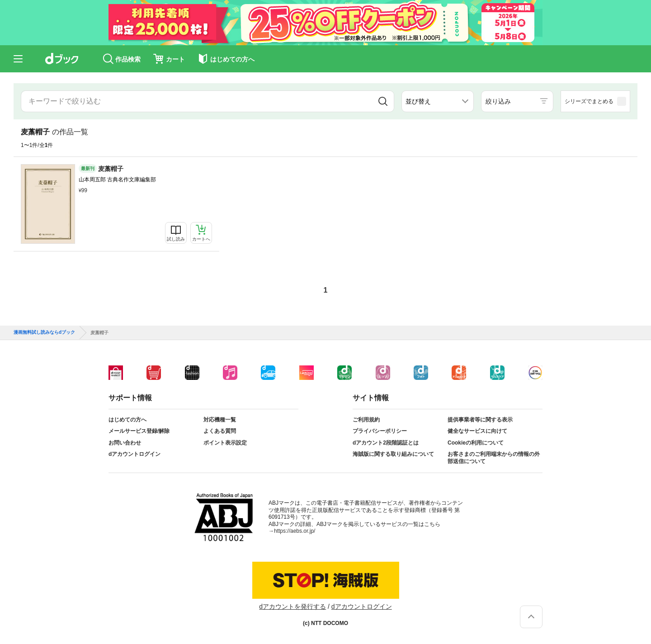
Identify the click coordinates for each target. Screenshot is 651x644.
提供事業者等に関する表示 (480, 420)
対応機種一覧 (220, 420)
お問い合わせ (125, 443)
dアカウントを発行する (292, 606)
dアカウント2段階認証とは (386, 443)
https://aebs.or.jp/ (295, 531)
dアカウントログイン (134, 454)
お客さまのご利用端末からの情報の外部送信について (494, 458)
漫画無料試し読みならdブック (44, 332)
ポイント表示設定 (225, 443)
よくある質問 (220, 431)
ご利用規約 (366, 420)
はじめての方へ (127, 420)
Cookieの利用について (476, 443)
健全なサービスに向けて (477, 431)
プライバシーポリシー (380, 431)
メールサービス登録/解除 (139, 431)
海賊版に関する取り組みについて (393, 454)
